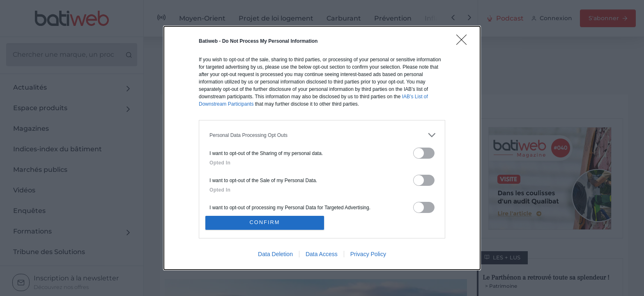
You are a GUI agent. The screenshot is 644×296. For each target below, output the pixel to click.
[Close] (464, 42)
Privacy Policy (368, 254)
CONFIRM (266, 223)
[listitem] (322, 135)
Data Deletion (275, 254)
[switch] (424, 153)
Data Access (322, 254)
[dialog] (322, 148)
